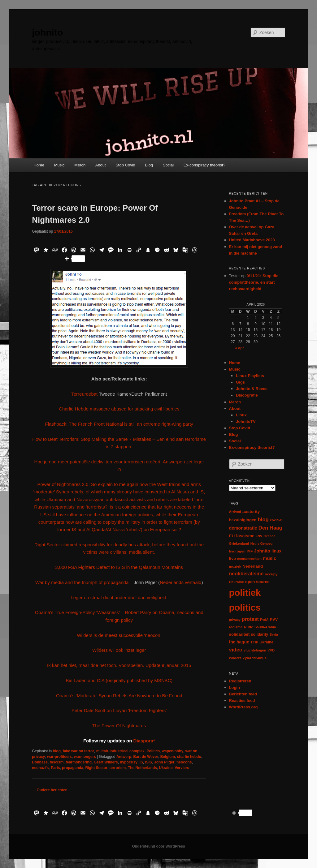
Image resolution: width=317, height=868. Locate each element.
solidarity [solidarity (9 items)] (260, 634)
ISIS (149, 762)
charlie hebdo (189, 757)
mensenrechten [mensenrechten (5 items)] (249, 559)
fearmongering (79, 762)
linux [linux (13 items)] (276, 551)
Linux (241, 415)
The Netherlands (142, 768)
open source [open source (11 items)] (257, 582)
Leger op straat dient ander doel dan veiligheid (119, 597)
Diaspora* (144, 741)
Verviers (182, 768)
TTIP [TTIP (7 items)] (254, 642)
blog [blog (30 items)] (263, 520)
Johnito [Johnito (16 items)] (262, 551)
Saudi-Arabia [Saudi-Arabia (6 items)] (265, 627)
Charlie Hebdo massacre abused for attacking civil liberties (119, 409)
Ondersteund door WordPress (158, 846)
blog (57, 751)
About (101, 165)
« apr (240, 348)
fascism (57, 762)
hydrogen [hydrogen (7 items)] (237, 551)
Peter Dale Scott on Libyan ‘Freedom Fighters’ (119, 710)
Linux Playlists (250, 376)
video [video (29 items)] (236, 650)
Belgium (168, 757)
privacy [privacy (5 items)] (235, 620)
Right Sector (96, 768)
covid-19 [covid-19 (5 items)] (277, 520)
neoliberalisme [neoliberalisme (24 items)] (246, 574)
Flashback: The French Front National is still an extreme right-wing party (119, 424)
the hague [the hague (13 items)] (239, 642)
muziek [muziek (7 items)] (235, 566)
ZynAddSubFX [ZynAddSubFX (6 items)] (255, 658)
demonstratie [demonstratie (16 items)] (243, 528)
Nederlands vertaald (180, 582)
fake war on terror (78, 751)
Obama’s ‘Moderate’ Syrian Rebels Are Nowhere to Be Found (119, 696)
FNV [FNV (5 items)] (259, 536)
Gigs (240, 382)
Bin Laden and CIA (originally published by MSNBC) (119, 680)
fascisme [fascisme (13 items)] (245, 536)
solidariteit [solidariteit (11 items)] (239, 634)
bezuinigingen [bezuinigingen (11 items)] (243, 520)
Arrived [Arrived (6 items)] (235, 512)
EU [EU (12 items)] (232, 536)
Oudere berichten (50, 790)
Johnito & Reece (252, 389)
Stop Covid (125, 165)
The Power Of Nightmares (119, 726)
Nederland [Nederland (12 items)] (253, 566)
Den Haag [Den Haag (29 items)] (270, 528)
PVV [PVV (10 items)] (274, 619)
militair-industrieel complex (120, 751)
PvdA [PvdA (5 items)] (264, 620)
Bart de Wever (146, 757)
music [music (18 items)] (269, 558)
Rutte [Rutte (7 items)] (249, 627)
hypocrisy (129, 762)
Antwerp (124, 757)
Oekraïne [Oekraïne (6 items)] (237, 582)
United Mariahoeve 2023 (252, 240)
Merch (80, 165)
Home (39, 165)
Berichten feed (243, 694)
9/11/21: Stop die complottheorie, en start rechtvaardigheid (254, 282)
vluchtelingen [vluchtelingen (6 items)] (255, 650)
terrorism (118, 768)
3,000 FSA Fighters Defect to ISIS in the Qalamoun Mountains (119, 567)
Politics (153, 751)
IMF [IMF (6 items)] (250, 551)
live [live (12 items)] (233, 559)
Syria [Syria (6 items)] (274, 634)
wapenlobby (173, 751)
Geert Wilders (106, 762)
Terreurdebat (84, 394)
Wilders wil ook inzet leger (119, 650)
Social (168, 165)
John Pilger (164, 762)
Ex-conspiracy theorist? (204, 165)
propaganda (73, 768)
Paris (55, 768)
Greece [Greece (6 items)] (269, 536)
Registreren (240, 681)
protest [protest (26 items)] (250, 619)
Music (59, 165)
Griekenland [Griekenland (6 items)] (239, 544)
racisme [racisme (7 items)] (236, 627)
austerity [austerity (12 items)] (251, 511)
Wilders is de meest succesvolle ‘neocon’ (119, 635)
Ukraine (166, 768)
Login (234, 688)
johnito (47, 32)
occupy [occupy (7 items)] (271, 574)
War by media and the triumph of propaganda (83, 582)
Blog (149, 165)
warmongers (85, 757)
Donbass (40, 762)
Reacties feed (242, 700)
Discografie (247, 395)
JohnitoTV (246, 421)
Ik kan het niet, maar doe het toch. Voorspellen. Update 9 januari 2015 (119, 665)
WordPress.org (243, 707)
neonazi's (40, 768)
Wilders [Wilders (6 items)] (235, 658)
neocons (184, 762)
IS (141, 762)
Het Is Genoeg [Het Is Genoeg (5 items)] (262, 544)
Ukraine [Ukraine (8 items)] (267, 642)
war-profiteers (59, 757)
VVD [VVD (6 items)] (271, 650)
